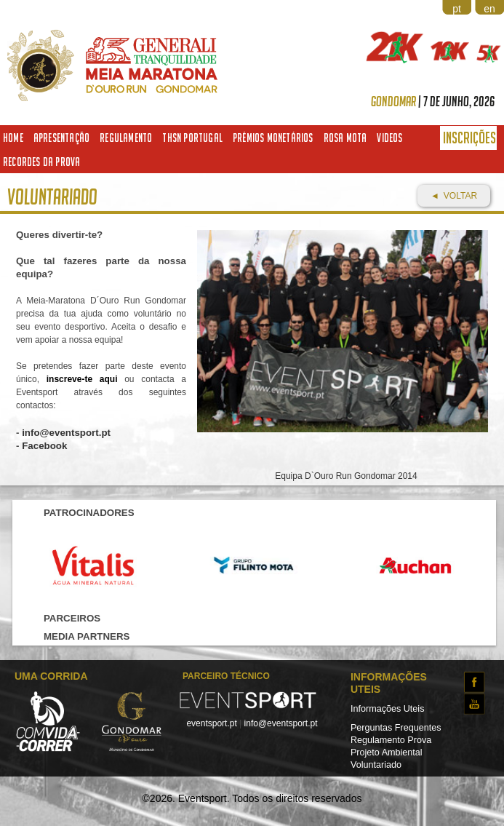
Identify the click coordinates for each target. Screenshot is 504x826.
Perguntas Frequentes (396, 728)
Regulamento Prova (391, 740)
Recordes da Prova (41, 162)
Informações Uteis (388, 709)
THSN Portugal (192, 138)
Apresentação (61, 138)
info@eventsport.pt (281, 723)
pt (457, 9)
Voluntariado (376, 765)
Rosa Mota (345, 138)
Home (13, 138)
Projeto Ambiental (387, 752)
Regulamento (126, 138)
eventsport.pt (211, 723)
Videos (389, 138)
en (489, 9)
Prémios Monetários (273, 138)
